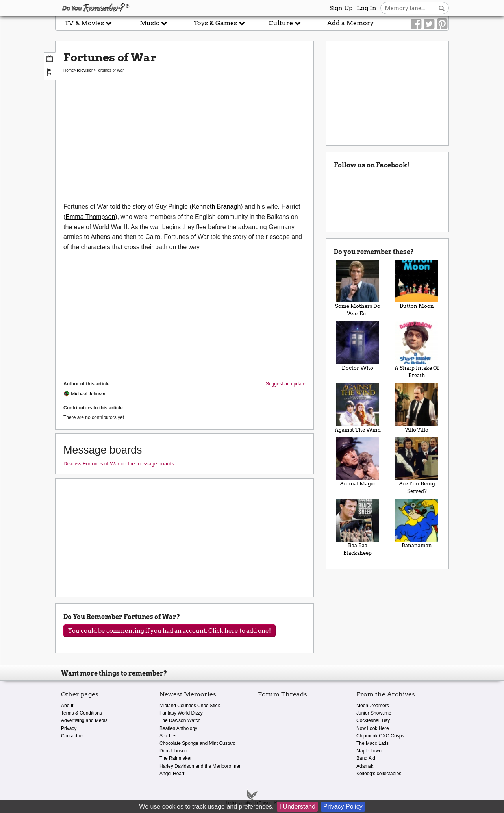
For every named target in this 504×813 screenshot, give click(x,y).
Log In (367, 8)
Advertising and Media (84, 720)
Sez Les (168, 736)
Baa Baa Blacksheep (358, 527)
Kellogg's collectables (379, 774)
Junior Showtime (374, 713)
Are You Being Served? (417, 466)
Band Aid (366, 758)
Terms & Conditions (82, 713)
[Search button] (442, 8)
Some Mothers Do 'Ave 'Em (358, 288)
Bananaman (417, 524)
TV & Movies (88, 23)
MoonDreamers (373, 706)
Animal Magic (358, 462)
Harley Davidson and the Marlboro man (201, 766)
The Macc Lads (372, 743)
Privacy (69, 728)
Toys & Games (219, 23)
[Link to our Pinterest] (442, 24)
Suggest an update (286, 384)
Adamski (365, 766)
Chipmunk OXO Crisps (380, 736)
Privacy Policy (343, 807)
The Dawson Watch (180, 720)
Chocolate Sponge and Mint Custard (197, 743)
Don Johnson (173, 751)
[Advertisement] (184, 143)
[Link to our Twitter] (429, 24)
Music (154, 23)
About (67, 706)
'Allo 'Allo (417, 408)
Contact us (72, 736)
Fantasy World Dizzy (181, 713)
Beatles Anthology (178, 728)
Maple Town (369, 751)
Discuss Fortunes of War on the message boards (119, 464)
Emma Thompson (90, 217)
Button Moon (417, 285)
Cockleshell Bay (373, 720)
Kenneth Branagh (216, 206)
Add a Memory (350, 23)
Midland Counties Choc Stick (190, 706)
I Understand (297, 807)
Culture (285, 23)
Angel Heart (172, 774)
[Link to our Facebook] (416, 24)
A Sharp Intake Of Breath (417, 350)
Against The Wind (358, 408)
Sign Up (341, 8)
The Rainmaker (176, 758)
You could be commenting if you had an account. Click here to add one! (170, 631)
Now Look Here (373, 728)
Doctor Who (358, 346)
